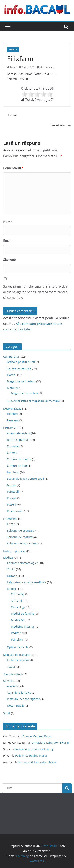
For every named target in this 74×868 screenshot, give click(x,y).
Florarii (12, 375)
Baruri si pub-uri (18, 440)
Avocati (12, 686)
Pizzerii (12, 505)
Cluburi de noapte (19, 459)
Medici (12, 589)
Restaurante (15, 511)
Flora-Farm (60, 125)
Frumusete (10, 519)
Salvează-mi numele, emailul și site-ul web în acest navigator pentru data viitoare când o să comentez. (36, 292)
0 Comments (46, 67)
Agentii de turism (19, 433)
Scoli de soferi (12, 674)
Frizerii (12, 524)
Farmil (10, 115)
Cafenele (13, 446)
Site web (9, 260)
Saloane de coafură (20, 537)
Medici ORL (19, 620)
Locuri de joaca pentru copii (26, 479)
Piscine (12, 498)
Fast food (13, 472)
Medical (8, 558)
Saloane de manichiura (22, 543)
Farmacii (13, 49)
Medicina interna (22, 626)
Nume (8, 222)
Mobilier (13, 388)
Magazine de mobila (24, 393)
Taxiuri (12, 667)
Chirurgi (16, 601)
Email (7, 241)
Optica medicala (18, 647)
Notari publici (16, 705)
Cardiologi (18, 594)
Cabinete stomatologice (23, 563)
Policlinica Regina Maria (31, 756)
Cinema (12, 453)
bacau (14, 67)
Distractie (9, 428)
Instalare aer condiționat (23, 699)
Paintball (13, 492)
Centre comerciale (19, 368)
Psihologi (17, 639)
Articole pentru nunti (21, 362)
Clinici (11, 569)
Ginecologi (18, 607)
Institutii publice (14, 551)
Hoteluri (12, 414)
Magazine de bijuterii (21, 381)
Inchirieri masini (18, 660)
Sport (7, 713)
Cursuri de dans (18, 466)
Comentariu (13, 168)
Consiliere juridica (19, 692)
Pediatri (16, 633)
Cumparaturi (12, 357)
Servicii (8, 681)
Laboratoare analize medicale (27, 582)
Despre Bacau (12, 408)
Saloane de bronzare (21, 530)
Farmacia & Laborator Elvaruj (50, 743)
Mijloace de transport (17, 655)
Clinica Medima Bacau (38, 736)
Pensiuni (13, 420)
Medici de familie (22, 614)
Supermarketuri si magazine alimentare (33, 401)
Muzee (12, 485)
